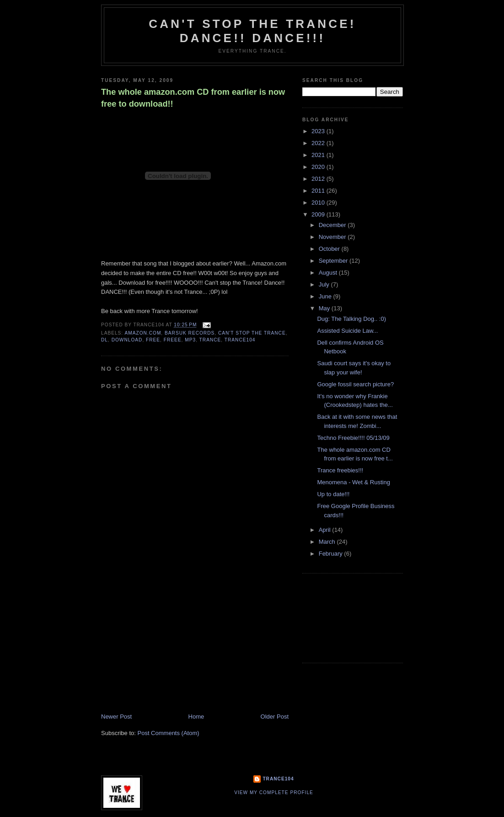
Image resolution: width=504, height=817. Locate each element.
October (330, 249)
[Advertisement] (170, 649)
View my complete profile (274, 793)
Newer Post (116, 717)
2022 (319, 143)
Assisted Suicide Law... (347, 331)
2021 (319, 155)
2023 (319, 131)
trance (210, 340)
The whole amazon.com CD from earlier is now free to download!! (193, 98)
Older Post (275, 717)
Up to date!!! (333, 494)
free (153, 340)
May (325, 308)
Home (196, 717)
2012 (319, 179)
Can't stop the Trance (252, 333)
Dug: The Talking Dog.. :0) (351, 319)
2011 (319, 191)
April (326, 530)
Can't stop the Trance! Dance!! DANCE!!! (252, 31)
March (328, 542)
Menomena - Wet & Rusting (353, 482)
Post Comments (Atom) (169, 733)
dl (105, 340)
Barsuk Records (190, 333)
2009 (319, 214)
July (325, 284)
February (332, 554)
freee (173, 340)
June (326, 296)
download (127, 340)
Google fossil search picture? (355, 384)
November (333, 237)
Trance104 (278, 779)
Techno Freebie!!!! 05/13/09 (353, 438)
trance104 (240, 340)
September (334, 261)
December (333, 225)
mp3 (190, 340)
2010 (319, 203)
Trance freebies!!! (340, 470)
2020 (319, 167)
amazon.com (143, 333)
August (329, 273)
